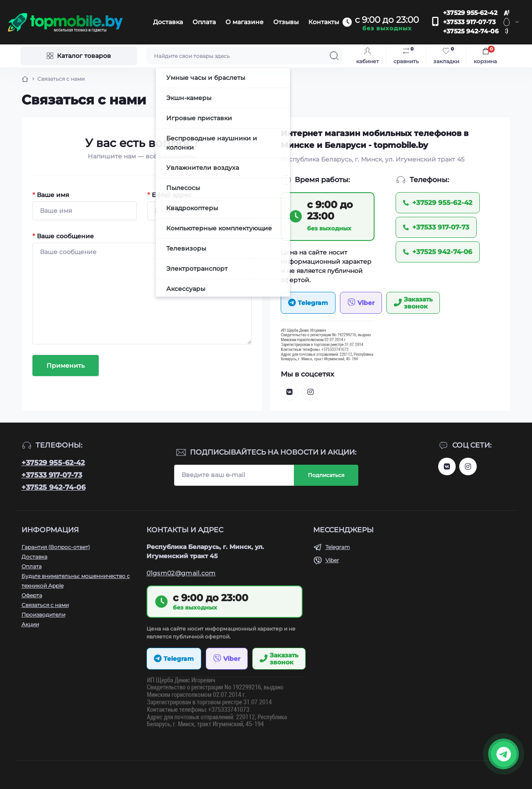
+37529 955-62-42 (470, 13)
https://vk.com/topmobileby (447, 466)
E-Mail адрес (170, 195)
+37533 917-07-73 (469, 22)
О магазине (245, 22)
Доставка (168, 22)
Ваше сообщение (63, 236)
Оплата (204, 22)
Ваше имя (51, 195)
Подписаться (326, 475)
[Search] (334, 56)
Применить (66, 366)
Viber (332, 560)
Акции (30, 624)
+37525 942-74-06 (471, 31)
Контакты (324, 22)
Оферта (32, 595)
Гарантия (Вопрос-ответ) (56, 547)
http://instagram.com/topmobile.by (468, 466)
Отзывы (286, 22)
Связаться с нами (45, 605)
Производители (43, 615)
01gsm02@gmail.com (181, 573)
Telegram (338, 547)
